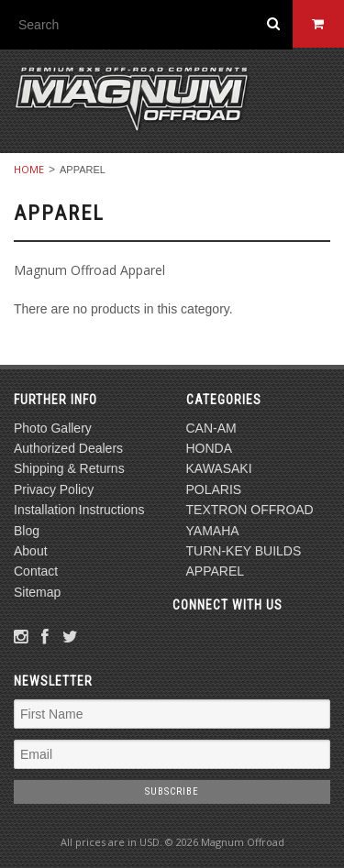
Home (29, 169)
